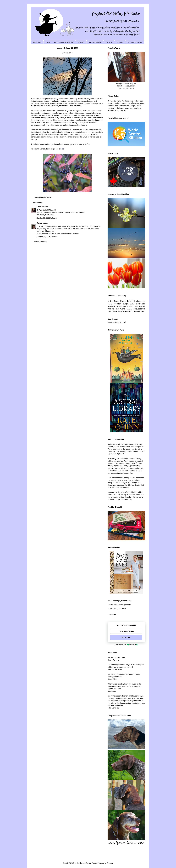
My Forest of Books (95, 42)
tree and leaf (139, 311)
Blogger (110, 863)
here (62, 149)
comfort (118, 304)
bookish (110, 304)
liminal (49, 197)
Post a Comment (41, 242)
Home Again (37, 42)
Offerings (120, 42)
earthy (132, 304)
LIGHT (131, 301)
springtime (112, 311)
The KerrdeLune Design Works (119, 605)
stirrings (120, 312)
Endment (40, 207)
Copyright (81, 42)
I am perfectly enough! (135, 42)
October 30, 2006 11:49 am (47, 237)
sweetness (128, 311)
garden (119, 306)
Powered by (126, 645)
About (48, 42)
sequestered (139, 309)
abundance (141, 301)
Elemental (109, 42)
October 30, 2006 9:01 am (47, 218)
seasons (130, 309)
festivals (111, 306)
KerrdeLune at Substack (117, 608)
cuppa (126, 304)
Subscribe (126, 637)
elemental (140, 304)
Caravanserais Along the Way (64, 42)
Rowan (39, 223)
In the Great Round (117, 301)
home (136, 307)
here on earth (128, 307)
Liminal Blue (67, 53)
